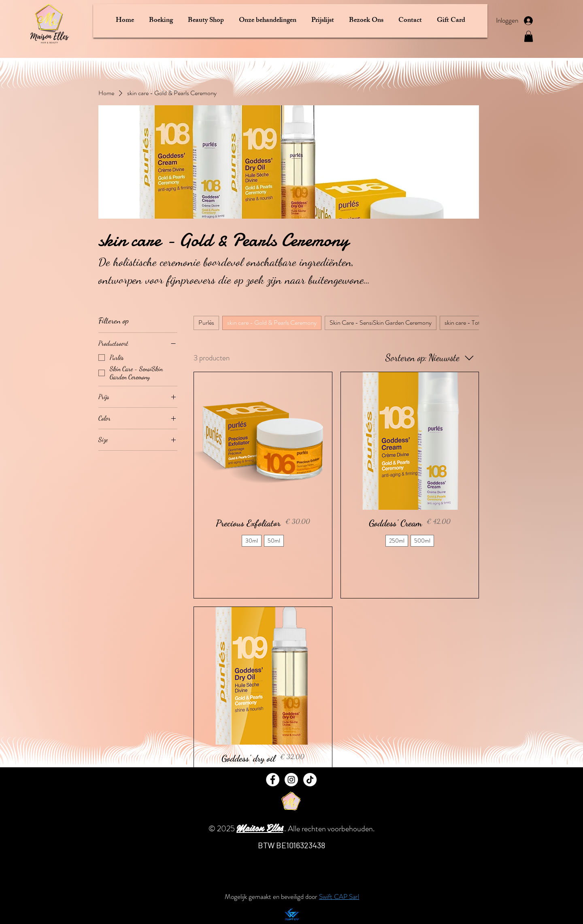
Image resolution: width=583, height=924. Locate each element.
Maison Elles (260, 827)
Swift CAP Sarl (339, 896)
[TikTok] (310, 780)
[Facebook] (273, 780)
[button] (161, 21)
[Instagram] (291, 780)
